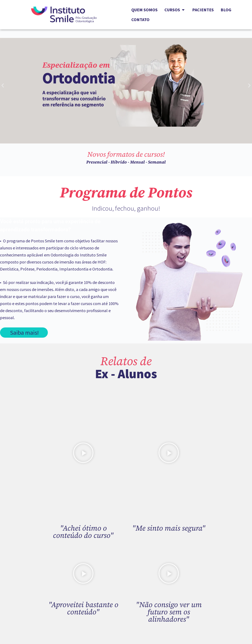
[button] (3, 85)
